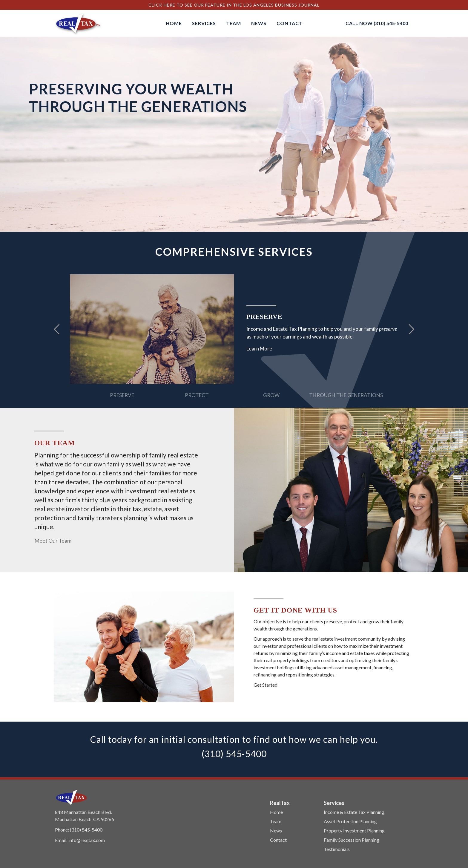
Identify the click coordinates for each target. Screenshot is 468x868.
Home (276, 812)
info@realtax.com (87, 840)
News (276, 831)
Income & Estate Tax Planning (354, 812)
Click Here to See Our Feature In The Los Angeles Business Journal (234, 5)
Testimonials (337, 849)
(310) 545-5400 (391, 23)
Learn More (259, 349)
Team (276, 821)
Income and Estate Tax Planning (282, 329)
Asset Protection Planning (350, 821)
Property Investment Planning (354, 831)
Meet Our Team (53, 541)
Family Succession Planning (352, 840)
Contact (278, 840)
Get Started (266, 685)
